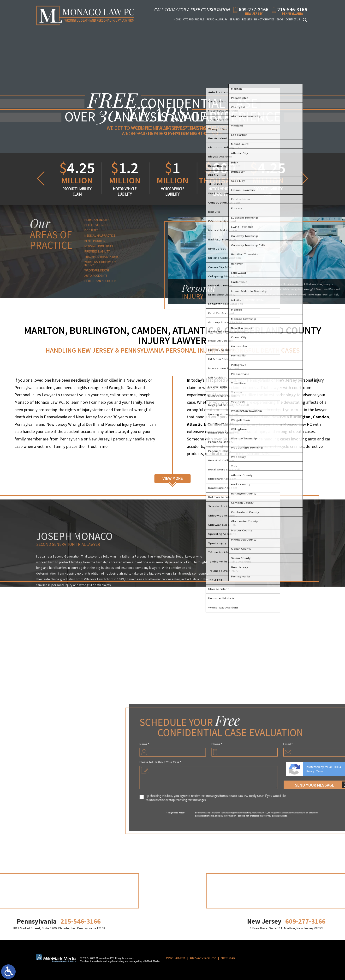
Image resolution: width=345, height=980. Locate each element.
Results (247, 19)
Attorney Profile (194, 19)
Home (177, 19)
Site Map (228, 958)
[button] (40, 178)
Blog (280, 19)
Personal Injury (217, 19)
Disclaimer (175, 958)
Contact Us (293, 19)
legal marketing (116, 961)
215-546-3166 (292, 9)
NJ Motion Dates (264, 19)
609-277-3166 (254, 9)
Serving (235, 19)
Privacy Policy (203, 958)
